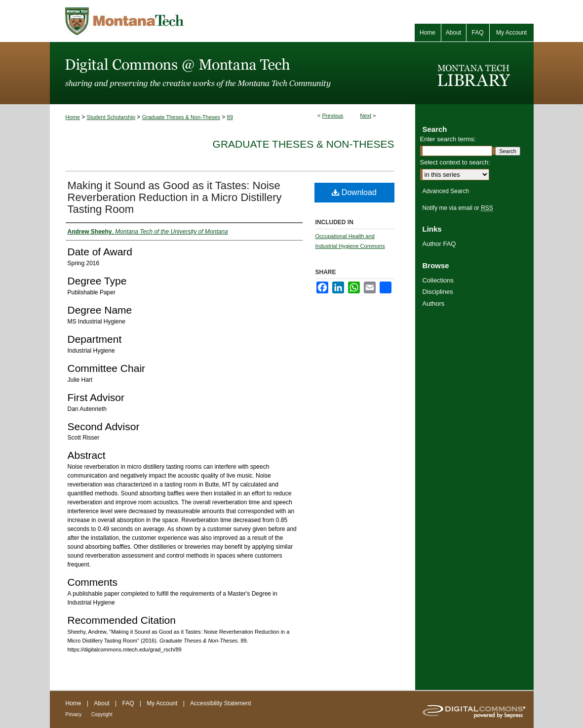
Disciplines (438, 292)
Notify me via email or (458, 208)
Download (354, 192)
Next (366, 116)
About (101, 703)
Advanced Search (446, 191)
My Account (162, 703)
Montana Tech (168, 21)
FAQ (128, 703)
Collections (438, 280)
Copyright (102, 714)
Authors (434, 303)
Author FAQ (439, 244)
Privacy (74, 714)
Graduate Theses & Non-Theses (181, 117)
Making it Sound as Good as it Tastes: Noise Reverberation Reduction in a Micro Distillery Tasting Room (175, 197)
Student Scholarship (111, 117)
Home (73, 117)
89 (230, 117)
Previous (333, 116)
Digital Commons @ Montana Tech (233, 73)
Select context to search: (455, 162)
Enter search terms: (448, 139)
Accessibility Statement (220, 703)
